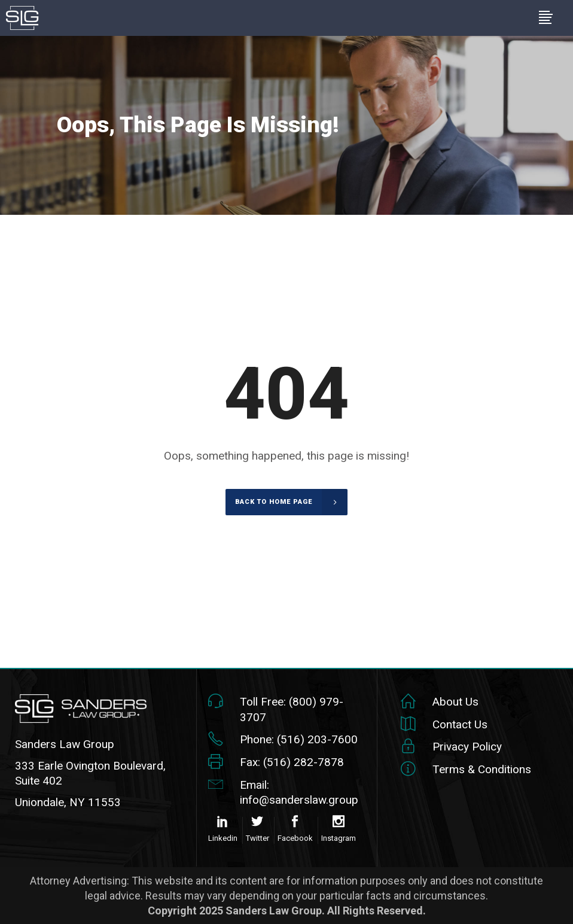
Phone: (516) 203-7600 (299, 739)
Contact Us (460, 724)
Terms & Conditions (482, 769)
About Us (455, 702)
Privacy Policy (467, 747)
